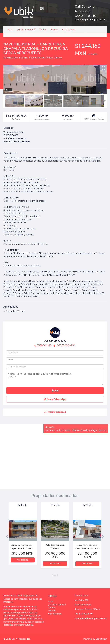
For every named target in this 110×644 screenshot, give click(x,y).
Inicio (10, 29)
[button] (6, 537)
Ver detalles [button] (23, 560)
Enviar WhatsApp (55, 399)
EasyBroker (101, 639)
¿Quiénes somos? (26, 29)
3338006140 (44, 345)
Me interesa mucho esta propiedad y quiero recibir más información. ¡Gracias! (55, 378)
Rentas (54, 29)
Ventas (43, 29)
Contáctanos (69, 29)
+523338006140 (65, 345)
